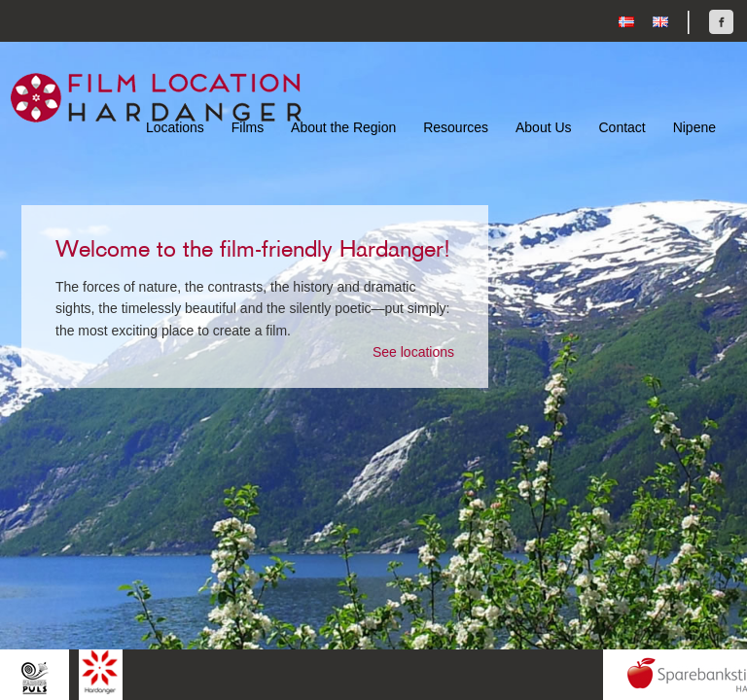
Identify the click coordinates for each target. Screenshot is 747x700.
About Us (544, 127)
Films (248, 127)
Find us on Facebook (721, 22)
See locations (413, 352)
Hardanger (101, 672)
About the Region (343, 127)
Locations (175, 127)
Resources (456, 127)
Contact (622, 127)
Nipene (694, 127)
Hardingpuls (35, 677)
